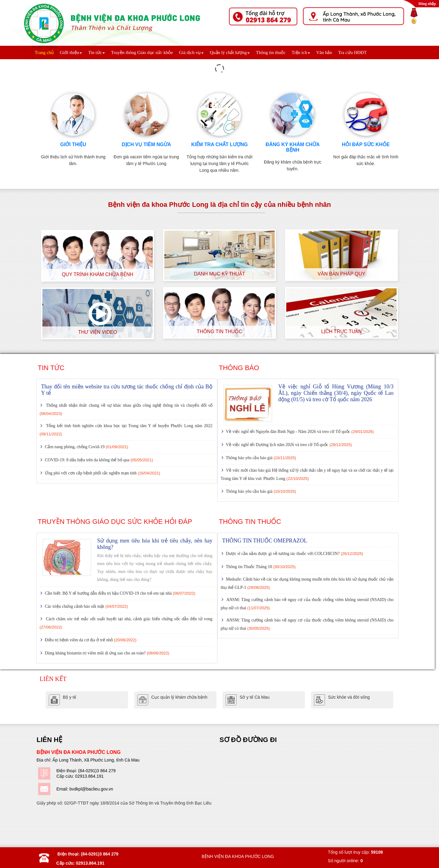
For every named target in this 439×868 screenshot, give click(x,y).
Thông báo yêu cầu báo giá (261, 458)
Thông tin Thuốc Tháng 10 (260, 567)
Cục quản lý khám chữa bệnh (179, 697)
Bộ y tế (70, 697)
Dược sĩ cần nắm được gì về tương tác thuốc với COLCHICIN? (294, 554)
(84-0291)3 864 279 (97, 771)
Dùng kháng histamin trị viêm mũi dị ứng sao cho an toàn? (107, 653)
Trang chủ (44, 52)
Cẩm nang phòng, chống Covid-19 (86, 447)
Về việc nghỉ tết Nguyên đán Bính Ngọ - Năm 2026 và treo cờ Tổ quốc (300, 432)
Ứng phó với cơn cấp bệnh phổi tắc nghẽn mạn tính (102, 473)
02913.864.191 (89, 776)
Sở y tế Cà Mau (255, 697)
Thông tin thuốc (271, 52)
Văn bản (324, 52)
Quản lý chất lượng (230, 52)
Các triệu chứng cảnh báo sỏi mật (86, 606)
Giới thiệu (71, 52)
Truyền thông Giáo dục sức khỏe (142, 52)
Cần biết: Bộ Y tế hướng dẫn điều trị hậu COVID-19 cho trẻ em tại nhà (120, 593)
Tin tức (96, 52)
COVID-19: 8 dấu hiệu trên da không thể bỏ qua (98, 460)
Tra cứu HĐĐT (352, 52)
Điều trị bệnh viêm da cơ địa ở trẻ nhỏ (90, 640)
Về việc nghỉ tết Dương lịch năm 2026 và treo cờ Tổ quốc (289, 445)
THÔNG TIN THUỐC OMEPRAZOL (265, 541)
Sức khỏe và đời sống (349, 697)
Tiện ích (301, 52)
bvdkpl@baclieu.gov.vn (91, 789)
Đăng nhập (427, 4)
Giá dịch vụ (191, 52)
